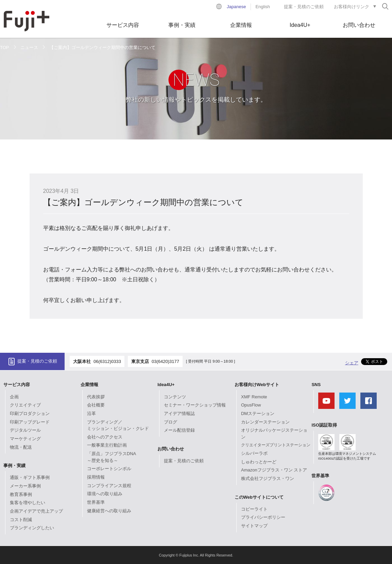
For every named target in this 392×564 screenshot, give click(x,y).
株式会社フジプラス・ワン (268, 478)
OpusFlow (251, 405)
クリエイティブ (25, 405)
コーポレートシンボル (109, 469)
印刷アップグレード (30, 422)
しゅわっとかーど (259, 462)
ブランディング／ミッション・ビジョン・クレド (118, 425)
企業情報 (241, 25)
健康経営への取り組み (109, 511)
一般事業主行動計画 (107, 445)
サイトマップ (254, 526)
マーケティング (25, 439)
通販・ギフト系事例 (30, 477)
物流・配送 (21, 447)
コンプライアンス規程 (109, 486)
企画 (14, 397)
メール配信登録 (179, 430)
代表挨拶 (96, 397)
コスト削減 (21, 520)
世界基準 (96, 502)
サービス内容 (123, 25)
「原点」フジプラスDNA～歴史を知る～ (112, 457)
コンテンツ (175, 397)
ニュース (29, 47)
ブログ (171, 422)
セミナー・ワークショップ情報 (195, 405)
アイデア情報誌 (179, 413)
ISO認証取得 (324, 425)
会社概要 (96, 405)
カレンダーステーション (265, 422)
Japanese (236, 7)
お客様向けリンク (352, 7)
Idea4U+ (300, 25)
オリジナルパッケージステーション (274, 434)
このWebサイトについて (259, 497)
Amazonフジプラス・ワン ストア (274, 470)
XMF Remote (254, 397)
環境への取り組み (105, 494)
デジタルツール (25, 430)
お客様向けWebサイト (257, 385)
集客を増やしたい (28, 503)
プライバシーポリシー (263, 517)
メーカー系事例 (25, 486)
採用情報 (96, 477)
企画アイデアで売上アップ (36, 511)
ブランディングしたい (32, 528)
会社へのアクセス (105, 437)
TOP (5, 47)
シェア (352, 363)
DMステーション (258, 413)
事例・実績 (182, 25)
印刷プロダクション (30, 413)
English (263, 7)
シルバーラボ (254, 453)
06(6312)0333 (107, 361)
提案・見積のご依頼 (304, 7)
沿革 (91, 413)
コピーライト (254, 509)
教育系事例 (21, 494)
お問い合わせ (359, 25)
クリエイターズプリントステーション (276, 445)
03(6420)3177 (165, 361)
